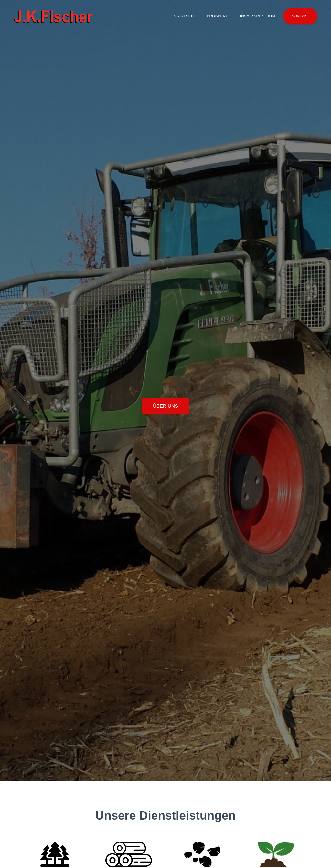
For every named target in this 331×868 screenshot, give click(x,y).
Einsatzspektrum (256, 16)
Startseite (185, 16)
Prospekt (217, 16)
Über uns (165, 406)
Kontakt (300, 16)
